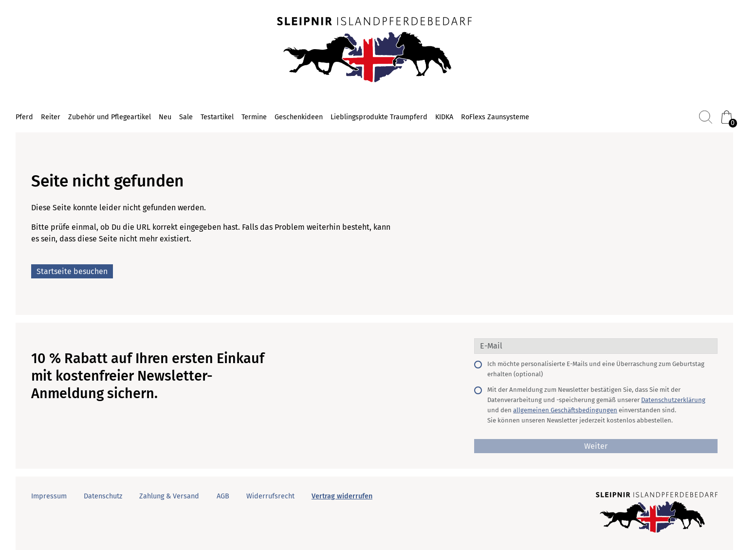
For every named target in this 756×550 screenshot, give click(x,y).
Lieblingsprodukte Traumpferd (379, 117)
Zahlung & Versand (169, 496)
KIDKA (444, 117)
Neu (165, 117)
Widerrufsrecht (270, 496)
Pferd (24, 117)
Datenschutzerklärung (673, 400)
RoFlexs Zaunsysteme (495, 117)
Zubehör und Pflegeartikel (110, 117)
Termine (254, 117)
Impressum (49, 496)
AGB (223, 496)
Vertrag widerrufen (342, 496)
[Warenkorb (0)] (727, 117)
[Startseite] (374, 51)
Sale (186, 117)
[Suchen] (706, 117)
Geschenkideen (299, 117)
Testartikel (217, 117)
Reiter (51, 117)
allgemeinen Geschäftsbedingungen (565, 410)
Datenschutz (103, 496)
